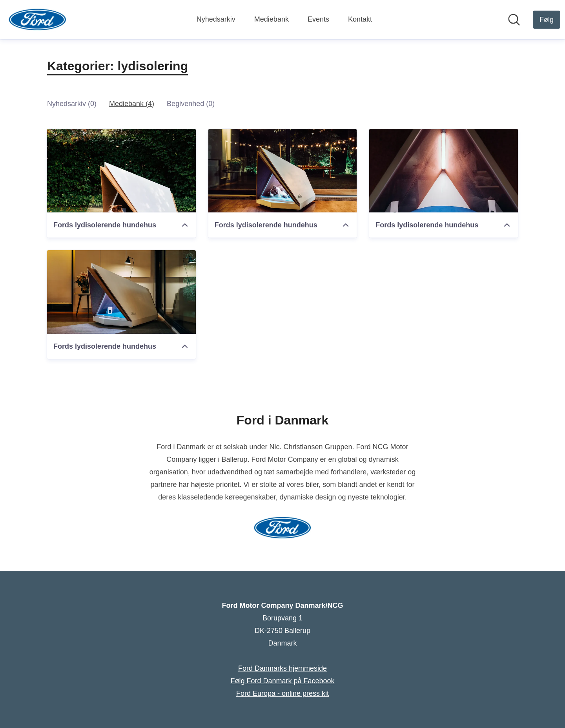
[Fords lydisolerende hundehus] (121, 171)
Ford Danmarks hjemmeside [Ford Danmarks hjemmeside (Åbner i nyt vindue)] (282, 668)
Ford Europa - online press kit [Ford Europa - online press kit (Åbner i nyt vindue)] (282, 693)
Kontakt (360, 19)
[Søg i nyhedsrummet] (514, 20)
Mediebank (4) (132, 104)
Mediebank (272, 19)
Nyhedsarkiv (216, 19)
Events (318, 19)
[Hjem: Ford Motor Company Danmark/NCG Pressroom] (37, 20)
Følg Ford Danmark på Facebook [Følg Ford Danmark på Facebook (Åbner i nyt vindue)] (282, 681)
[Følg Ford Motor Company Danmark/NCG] (547, 20)
